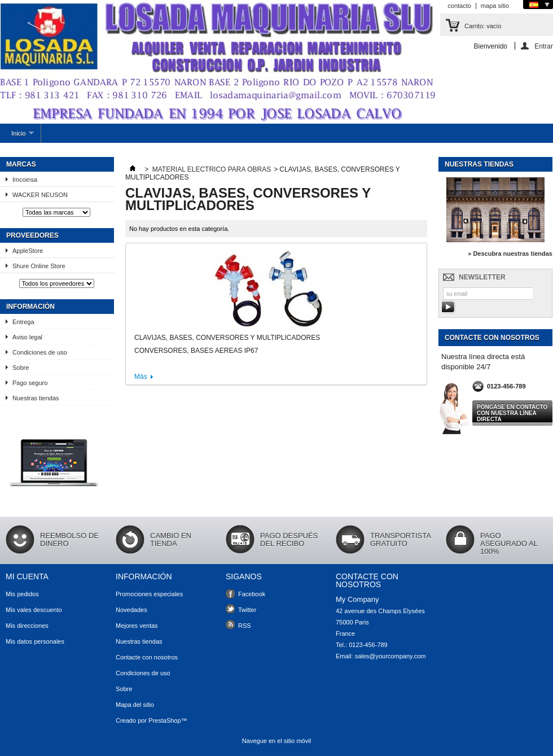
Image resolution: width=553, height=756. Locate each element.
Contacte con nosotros (147, 657)
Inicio (17, 136)
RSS (245, 626)
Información (30, 307)
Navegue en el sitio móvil (276, 741)
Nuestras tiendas (36, 398)
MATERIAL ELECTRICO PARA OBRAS (212, 169)
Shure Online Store (39, 266)
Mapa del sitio (135, 705)
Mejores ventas (137, 626)
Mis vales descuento (34, 610)
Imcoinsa (29, 180)
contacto (459, 6)
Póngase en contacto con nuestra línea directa (512, 413)
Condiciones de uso (40, 352)
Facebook (252, 594)
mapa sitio (495, 6)
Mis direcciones (27, 626)
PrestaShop (164, 720)
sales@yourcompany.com (390, 656)
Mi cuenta (27, 576)
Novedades (131, 610)
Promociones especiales (149, 594)
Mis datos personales (35, 641)
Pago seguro (30, 383)
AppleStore (28, 251)
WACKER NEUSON (40, 195)
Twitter (247, 610)
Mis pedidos (22, 594)
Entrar (544, 46)
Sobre (21, 368)
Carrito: (483, 26)
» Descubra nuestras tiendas (510, 254)
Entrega (23, 322)
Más (141, 377)
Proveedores (32, 235)
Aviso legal (27, 337)
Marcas (21, 164)
